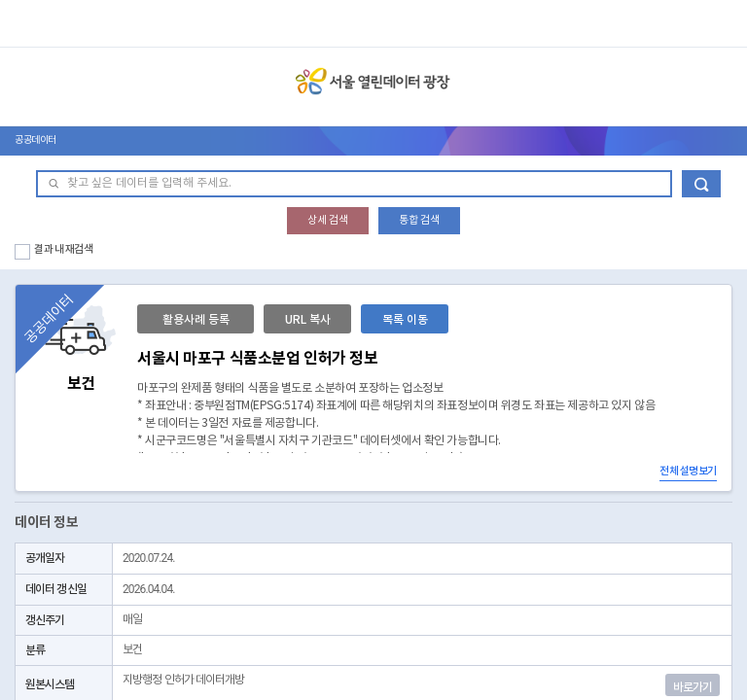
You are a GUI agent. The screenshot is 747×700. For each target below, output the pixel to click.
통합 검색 (419, 220)
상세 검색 (328, 220)
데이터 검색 (701, 184)
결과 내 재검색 (64, 249)
